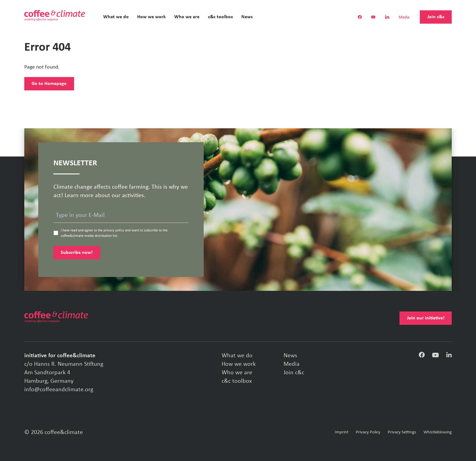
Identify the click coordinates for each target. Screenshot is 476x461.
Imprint (342, 432)
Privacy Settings (402, 432)
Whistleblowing (438, 432)
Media (404, 18)
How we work (151, 17)
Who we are (187, 17)
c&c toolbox (220, 17)
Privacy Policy (368, 432)
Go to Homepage (49, 84)
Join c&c (436, 17)
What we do (116, 17)
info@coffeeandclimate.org (59, 390)
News (247, 17)
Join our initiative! (426, 318)
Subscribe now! (77, 253)
